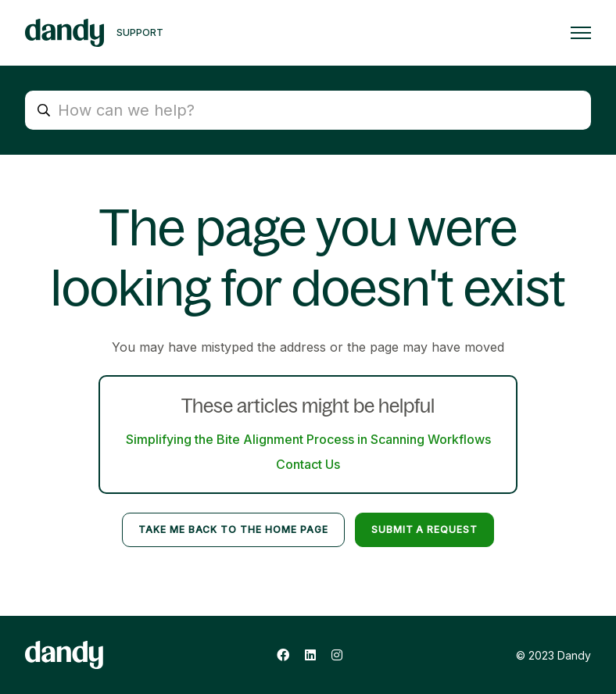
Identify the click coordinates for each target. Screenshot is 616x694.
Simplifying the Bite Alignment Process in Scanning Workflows (308, 439)
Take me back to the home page (233, 529)
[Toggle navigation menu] (581, 33)
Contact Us (308, 464)
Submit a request (424, 529)
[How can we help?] (308, 110)
